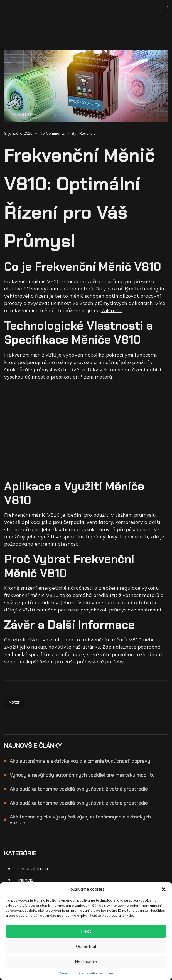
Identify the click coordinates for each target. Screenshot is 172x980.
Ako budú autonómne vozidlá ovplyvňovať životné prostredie (79, 789)
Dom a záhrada (32, 869)
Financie (24, 880)
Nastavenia (86, 962)
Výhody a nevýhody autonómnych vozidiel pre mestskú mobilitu (82, 775)
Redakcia (88, 133)
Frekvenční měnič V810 (30, 355)
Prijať (86, 931)
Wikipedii (111, 310)
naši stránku (86, 647)
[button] (164, 889)
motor (14, 702)
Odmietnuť (86, 946)
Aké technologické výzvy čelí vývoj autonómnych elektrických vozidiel (80, 820)
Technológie (23, 115)
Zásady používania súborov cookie (86, 973)
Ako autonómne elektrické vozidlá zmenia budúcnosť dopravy (80, 761)
